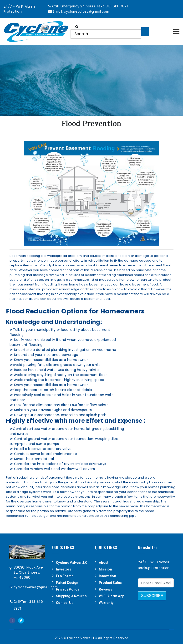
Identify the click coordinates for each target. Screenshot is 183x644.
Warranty (106, 602)
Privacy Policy (68, 589)
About (104, 562)
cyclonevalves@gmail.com (87, 11)
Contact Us (65, 602)
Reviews (106, 589)
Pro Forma (65, 576)
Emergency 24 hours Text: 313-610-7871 (94, 6)
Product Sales (110, 582)
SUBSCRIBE (152, 595)
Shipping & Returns (71, 596)
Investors (64, 569)
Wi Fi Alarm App (112, 596)
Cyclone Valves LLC (72, 562)
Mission (105, 569)
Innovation (107, 576)
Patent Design (67, 582)
